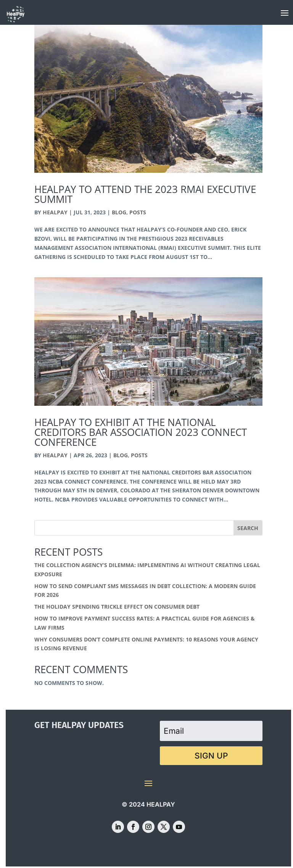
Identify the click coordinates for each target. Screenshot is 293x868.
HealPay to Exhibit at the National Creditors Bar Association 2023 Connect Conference (141, 432)
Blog (119, 212)
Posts (138, 212)
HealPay (55, 212)
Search (248, 528)
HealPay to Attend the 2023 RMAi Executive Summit (145, 194)
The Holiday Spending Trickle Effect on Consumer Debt (117, 607)
